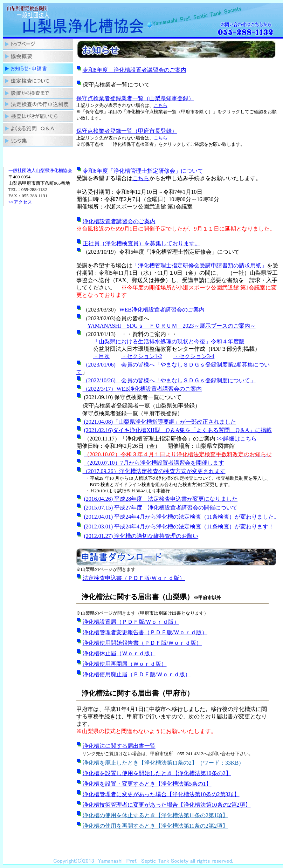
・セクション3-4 (194, 356)
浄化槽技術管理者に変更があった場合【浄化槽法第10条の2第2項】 (167, 805)
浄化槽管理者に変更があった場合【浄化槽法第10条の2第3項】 (161, 794)
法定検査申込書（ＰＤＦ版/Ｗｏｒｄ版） (134, 578)
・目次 (102, 356)
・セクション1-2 (142, 356)
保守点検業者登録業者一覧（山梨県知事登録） (135, 98)
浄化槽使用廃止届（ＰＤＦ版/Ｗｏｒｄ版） (137, 674)
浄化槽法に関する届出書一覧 (119, 746)
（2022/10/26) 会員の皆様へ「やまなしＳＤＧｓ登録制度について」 (169, 380)
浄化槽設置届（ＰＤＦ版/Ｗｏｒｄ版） (131, 622)
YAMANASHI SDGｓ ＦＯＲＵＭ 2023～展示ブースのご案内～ (172, 326)
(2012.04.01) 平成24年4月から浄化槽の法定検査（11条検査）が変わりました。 (182, 517)
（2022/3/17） (100, 389)
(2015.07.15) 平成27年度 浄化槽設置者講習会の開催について (161, 508)
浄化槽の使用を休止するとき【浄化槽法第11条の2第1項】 (155, 815)
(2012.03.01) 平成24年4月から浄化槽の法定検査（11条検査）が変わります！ (179, 527)
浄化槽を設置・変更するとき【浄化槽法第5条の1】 (147, 784)
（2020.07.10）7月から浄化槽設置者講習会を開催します (154, 463)
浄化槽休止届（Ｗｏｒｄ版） (119, 653)
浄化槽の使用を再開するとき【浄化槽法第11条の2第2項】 (155, 826)
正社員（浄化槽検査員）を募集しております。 (141, 243)
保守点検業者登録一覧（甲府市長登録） (127, 131)
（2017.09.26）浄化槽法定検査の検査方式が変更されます (154, 471)
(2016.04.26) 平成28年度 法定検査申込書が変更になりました (161, 499)
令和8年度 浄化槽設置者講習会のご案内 (134, 70)
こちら (161, 105)
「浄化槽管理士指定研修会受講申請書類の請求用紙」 (200, 265)
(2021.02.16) (99, 430)
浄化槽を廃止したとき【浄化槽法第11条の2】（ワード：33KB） (164, 763)
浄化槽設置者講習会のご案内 (119, 221)
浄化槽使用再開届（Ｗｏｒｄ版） (125, 664)
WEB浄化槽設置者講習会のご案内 (162, 310)
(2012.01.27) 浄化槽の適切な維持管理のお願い (141, 536)
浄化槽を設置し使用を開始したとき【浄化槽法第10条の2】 (157, 773)
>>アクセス (20, 202)
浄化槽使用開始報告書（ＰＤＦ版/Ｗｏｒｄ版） (142, 643)
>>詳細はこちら (237, 439)
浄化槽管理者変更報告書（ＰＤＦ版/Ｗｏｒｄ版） (145, 632)
